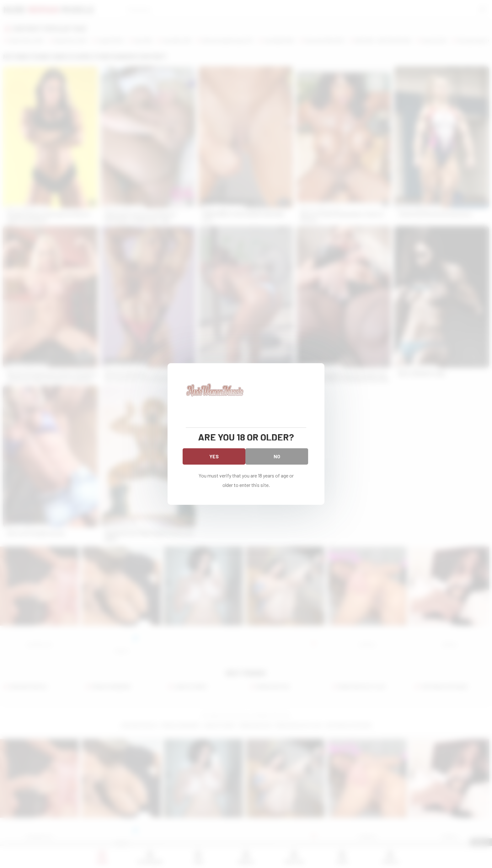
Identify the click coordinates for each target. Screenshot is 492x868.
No (277, 456)
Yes (214, 456)
